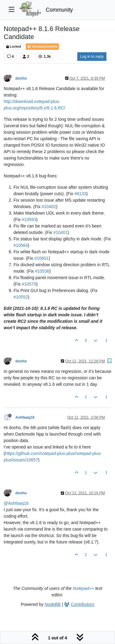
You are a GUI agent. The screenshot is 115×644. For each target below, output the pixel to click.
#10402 (49, 207)
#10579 (29, 284)
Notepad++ (83, 588)
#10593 (29, 219)
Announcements (42, 47)
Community (59, 10)
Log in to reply (92, 57)
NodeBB (53, 604)
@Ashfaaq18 (16, 503)
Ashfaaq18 (25, 417)
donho (21, 78)
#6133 (80, 194)
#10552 (21, 297)
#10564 (21, 245)
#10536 (42, 271)
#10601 (42, 258)
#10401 (61, 232)
